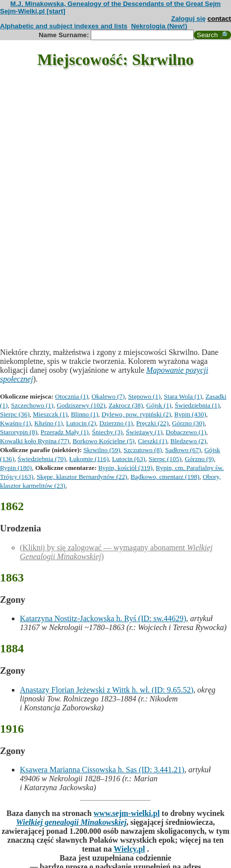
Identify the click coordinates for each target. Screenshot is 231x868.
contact (219, 19)
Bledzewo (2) (188, 441)
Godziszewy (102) (81, 405)
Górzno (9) (200, 459)
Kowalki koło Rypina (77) (35, 441)
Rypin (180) (16, 468)
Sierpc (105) (165, 459)
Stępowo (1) (144, 396)
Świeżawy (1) (144, 432)
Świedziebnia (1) (197, 405)
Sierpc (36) (15, 414)
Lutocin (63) (129, 459)
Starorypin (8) (19, 432)
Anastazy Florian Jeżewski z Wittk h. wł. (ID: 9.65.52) (107, 690)
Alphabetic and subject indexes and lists (64, 26)
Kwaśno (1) (16, 423)
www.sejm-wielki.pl (127, 813)
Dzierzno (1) (116, 423)
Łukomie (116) (89, 459)
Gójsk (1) (159, 405)
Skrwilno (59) (102, 450)
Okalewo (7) (108, 396)
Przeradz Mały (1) (65, 432)
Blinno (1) (85, 414)
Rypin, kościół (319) (125, 468)
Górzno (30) (188, 423)
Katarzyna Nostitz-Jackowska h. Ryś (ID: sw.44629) (103, 618)
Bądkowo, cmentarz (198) (165, 477)
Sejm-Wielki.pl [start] (33, 11)
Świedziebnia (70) (42, 459)
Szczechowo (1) (32, 405)
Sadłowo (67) (183, 450)
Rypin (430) (190, 414)
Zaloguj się (188, 19)
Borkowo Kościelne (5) (103, 441)
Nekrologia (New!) (159, 26)
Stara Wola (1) (183, 396)
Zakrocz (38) (126, 405)
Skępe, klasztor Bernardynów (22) (82, 477)
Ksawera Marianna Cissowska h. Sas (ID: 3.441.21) (102, 770)
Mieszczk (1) (50, 414)
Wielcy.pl (129, 849)
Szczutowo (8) (143, 450)
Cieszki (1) (152, 441)
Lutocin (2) (81, 423)
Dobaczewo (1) (186, 432)
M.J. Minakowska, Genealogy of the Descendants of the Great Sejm (115, 4)
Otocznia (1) (72, 396)
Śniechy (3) (107, 432)
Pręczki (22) (153, 423)
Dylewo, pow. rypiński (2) (136, 414)
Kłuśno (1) (48, 423)
